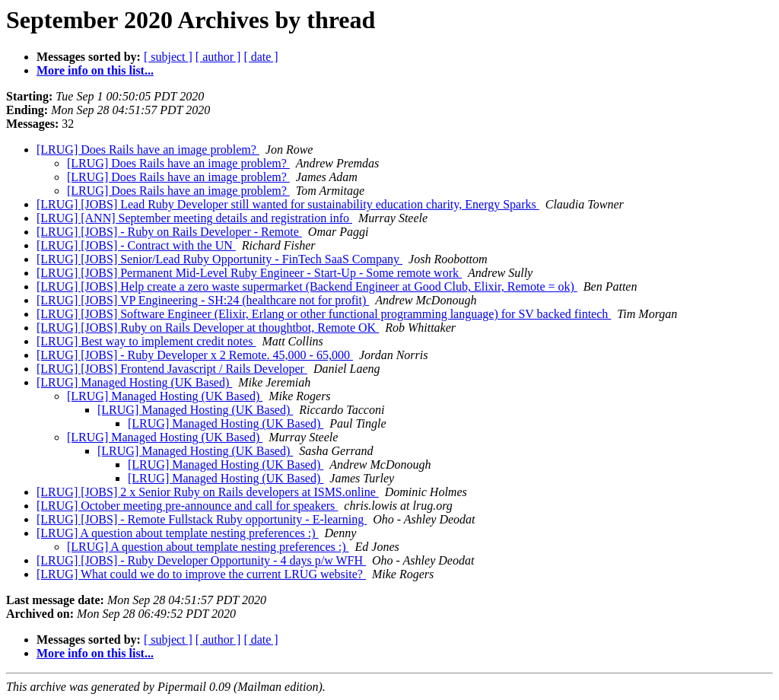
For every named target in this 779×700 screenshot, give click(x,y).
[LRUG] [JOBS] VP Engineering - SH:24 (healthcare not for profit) (203, 300)
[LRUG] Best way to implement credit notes (146, 341)
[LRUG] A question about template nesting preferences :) (178, 533)
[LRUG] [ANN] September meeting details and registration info (194, 218)
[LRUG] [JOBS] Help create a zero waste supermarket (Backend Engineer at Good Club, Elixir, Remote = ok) (307, 286)
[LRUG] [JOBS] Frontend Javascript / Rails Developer (172, 369)
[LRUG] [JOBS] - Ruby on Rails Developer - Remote (169, 232)
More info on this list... (95, 70)
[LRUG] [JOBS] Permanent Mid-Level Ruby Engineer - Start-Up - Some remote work (249, 273)
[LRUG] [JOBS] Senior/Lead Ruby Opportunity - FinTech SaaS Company (219, 259)
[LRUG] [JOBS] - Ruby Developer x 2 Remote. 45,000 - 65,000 (195, 355)
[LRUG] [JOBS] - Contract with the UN (136, 245)
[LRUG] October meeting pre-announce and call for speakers (187, 506)
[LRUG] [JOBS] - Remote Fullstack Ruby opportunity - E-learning (202, 519)
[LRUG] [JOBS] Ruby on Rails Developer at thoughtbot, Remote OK (208, 328)
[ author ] (218, 57)
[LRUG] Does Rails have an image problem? (148, 150)
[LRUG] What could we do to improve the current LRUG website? (201, 574)
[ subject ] (168, 57)
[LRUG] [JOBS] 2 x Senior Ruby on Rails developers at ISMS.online (208, 492)
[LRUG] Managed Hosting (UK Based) (134, 382)
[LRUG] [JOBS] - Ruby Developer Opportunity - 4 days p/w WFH (201, 560)
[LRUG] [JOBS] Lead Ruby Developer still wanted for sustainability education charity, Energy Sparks (288, 204)
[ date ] (261, 57)
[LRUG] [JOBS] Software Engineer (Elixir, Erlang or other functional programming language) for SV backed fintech (324, 314)
